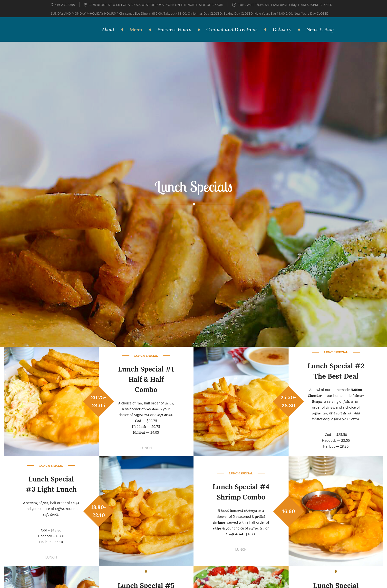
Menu (136, 29)
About (108, 29)
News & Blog (320, 29)
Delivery (282, 29)
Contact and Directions (232, 29)
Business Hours (174, 29)
